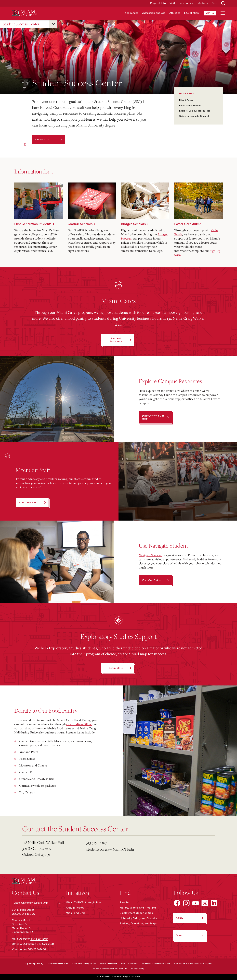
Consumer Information (58, 964)
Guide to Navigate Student (194, 116)
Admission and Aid (154, 13)
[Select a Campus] (38, 903)
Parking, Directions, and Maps (138, 923)
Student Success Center (21, 24)
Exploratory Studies (190, 106)
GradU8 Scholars (80, 224)
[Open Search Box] (223, 3)
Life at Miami (192, 13)
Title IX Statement (130, 964)
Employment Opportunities (136, 913)
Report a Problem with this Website (110, 969)
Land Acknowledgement (84, 964)
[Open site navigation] (223, 13)
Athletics (175, 13)
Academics (132, 13)
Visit (172, 3)
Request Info (158, 3)
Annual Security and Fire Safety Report (193, 964)
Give (214, 3)
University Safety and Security (138, 918)
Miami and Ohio (76, 913)
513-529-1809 (39, 939)
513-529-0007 (97, 842)
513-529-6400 (37, 949)
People (124, 902)
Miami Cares (186, 100)
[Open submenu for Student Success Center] (53, 24)
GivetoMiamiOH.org (80, 724)
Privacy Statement (108, 964)
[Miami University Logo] (24, 13)
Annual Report (75, 908)
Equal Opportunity (34, 964)
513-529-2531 (45, 944)
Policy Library (138, 969)
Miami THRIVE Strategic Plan (84, 902)
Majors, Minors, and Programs (138, 908)
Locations (185, 3)
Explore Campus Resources (195, 111)
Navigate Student (150, 555)
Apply (210, 13)
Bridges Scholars (133, 224)
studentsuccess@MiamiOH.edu (110, 849)
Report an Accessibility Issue (156, 964)
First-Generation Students (33, 224)
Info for (201, 3)
